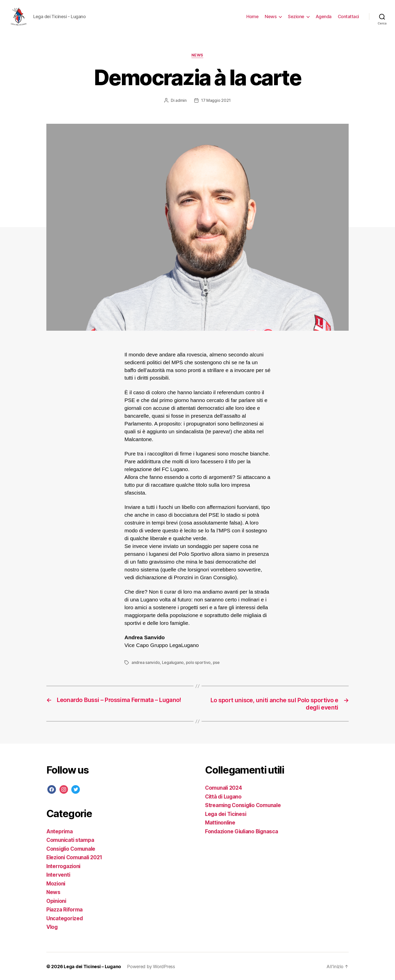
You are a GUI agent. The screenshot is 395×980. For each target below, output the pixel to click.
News (271, 17)
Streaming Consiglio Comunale (244, 805)
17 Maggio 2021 (216, 100)
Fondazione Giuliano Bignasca (243, 831)
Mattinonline (221, 822)
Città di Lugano (224, 796)
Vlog (52, 926)
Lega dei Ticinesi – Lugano (92, 966)
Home (252, 17)
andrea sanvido (146, 662)
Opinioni (57, 900)
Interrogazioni (64, 865)
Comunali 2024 (224, 787)
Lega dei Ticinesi (227, 814)
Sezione (296, 17)
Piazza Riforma (65, 909)
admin (181, 100)
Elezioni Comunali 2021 (76, 857)
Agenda (324, 17)
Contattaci (348, 17)
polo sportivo (198, 662)
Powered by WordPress (151, 966)
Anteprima (60, 831)
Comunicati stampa (71, 839)
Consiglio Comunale (72, 848)
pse (216, 662)
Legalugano (173, 662)
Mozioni (56, 883)
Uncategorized (65, 918)
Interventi (58, 874)
